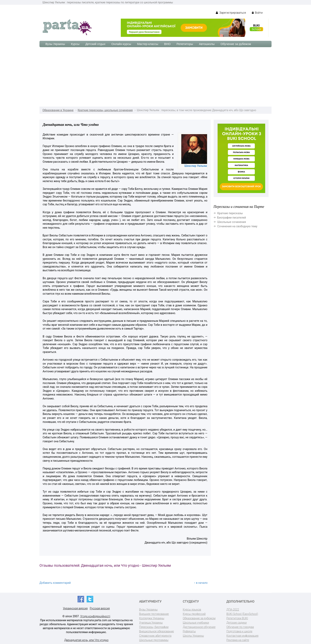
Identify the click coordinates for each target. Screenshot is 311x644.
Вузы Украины (55, 44)
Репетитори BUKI (237, 618)
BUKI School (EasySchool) (242, 614)
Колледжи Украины (152, 618)
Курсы (75, 44)
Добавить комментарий (55, 583)
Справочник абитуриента (155, 636)
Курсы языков (192, 610)
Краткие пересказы (230, 213)
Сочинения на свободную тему (237, 226)
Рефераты (189, 631)
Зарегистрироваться (231, 13)
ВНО (167, 44)
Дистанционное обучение (199, 627)
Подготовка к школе (239, 631)
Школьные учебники (196, 623)
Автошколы (207, 44)
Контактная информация (242, 636)
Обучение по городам (240, 627)
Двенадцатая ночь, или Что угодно (86, 640)
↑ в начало (201, 583)
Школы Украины (193, 636)
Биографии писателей (232, 218)
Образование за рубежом (199, 618)
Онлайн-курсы (121, 44)
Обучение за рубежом (236, 44)
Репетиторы (185, 44)
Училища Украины (151, 623)
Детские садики (237, 623)
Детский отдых (95, 44)
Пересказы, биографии (154, 627)
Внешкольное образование (157, 631)
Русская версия (100, 608)
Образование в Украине (58, 110)
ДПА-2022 (233, 610)
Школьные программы (154, 640)
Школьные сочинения (232, 222)
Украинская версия (75, 608)
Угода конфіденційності (95, 616)
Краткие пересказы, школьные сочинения (105, 110)
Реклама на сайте (238, 640)
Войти (257, 13)
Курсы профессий (194, 614)
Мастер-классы (148, 44)
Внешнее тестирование (154, 614)
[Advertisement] (155, 77)
